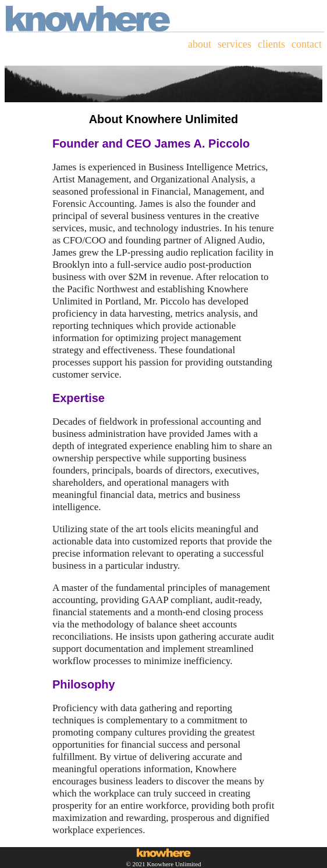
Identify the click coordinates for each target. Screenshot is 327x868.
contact (307, 44)
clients (271, 44)
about (200, 44)
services (234, 44)
